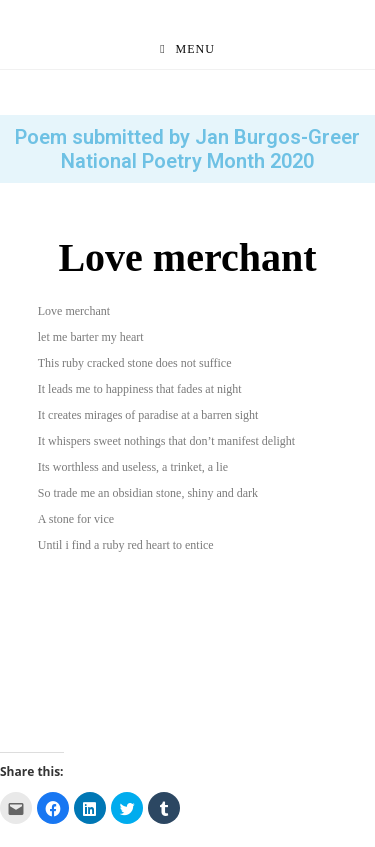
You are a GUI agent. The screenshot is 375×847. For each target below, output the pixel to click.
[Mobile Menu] (187, 49)
